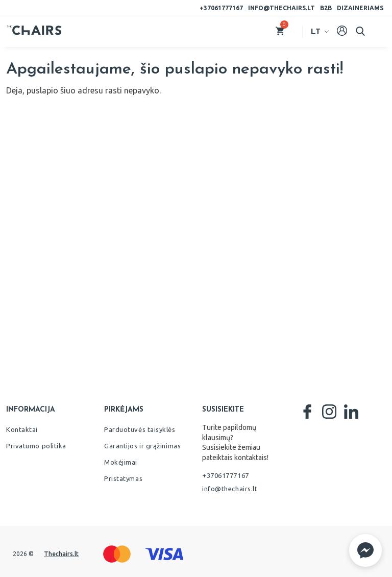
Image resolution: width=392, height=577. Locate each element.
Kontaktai (22, 429)
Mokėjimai (121, 462)
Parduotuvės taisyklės (140, 429)
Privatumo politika (36, 446)
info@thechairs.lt (281, 8)
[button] (365, 550)
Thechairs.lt (61, 554)
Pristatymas (123, 478)
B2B (326, 8)
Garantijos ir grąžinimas (142, 446)
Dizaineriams (360, 8)
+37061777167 (221, 8)
